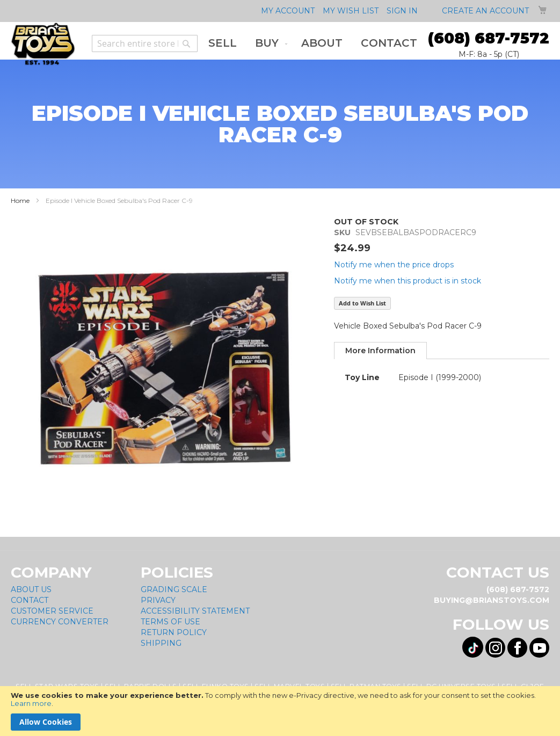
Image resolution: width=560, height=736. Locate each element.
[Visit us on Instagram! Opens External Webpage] (495, 648)
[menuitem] (223, 43)
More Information (380, 351)
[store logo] (43, 44)
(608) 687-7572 (489, 38)
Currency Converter (60, 622)
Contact (30, 600)
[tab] (380, 351)
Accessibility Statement (195, 611)
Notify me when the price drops (394, 265)
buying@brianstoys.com (492, 600)
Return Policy (174, 632)
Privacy (158, 600)
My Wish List (351, 11)
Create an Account (485, 11)
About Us (31, 589)
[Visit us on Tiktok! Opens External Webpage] (473, 647)
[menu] (313, 43)
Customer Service (52, 611)
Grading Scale (174, 589)
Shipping (161, 643)
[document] (280, 711)
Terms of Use (170, 622)
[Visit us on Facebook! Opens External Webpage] (517, 648)
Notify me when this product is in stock (408, 281)
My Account (288, 11)
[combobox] (145, 43)
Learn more (31, 703)
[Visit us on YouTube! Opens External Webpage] (539, 648)
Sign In (402, 11)
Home (20, 201)
